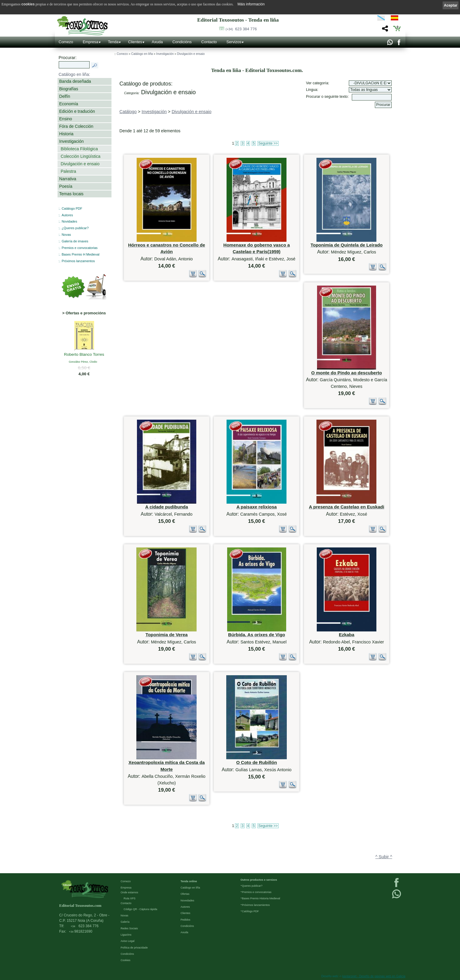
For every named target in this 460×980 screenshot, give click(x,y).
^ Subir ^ (384, 857)
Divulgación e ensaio (80, 164)
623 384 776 (241, 29)
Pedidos (186, 920)
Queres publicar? (252, 886)
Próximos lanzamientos (256, 905)
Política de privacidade (134, 948)
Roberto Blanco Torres (84, 355)
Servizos (234, 42)
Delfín (65, 96)
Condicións (182, 42)
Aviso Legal (128, 941)
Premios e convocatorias (80, 248)
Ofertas (185, 894)
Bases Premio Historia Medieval (261, 898)
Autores (67, 215)
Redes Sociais (129, 928)
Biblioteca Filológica (79, 149)
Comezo (66, 42)
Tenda (113, 42)
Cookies (126, 960)
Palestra (68, 171)
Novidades (70, 221)
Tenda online (189, 881)
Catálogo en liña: (74, 74)
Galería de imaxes (75, 241)
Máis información (251, 4)
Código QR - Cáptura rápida (141, 909)
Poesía (66, 186)
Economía (69, 104)
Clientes (135, 42)
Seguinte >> (268, 143)
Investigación (72, 141)
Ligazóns (126, 935)
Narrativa (68, 179)
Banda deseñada (75, 81)
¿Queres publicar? (75, 228)
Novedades (188, 901)
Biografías (69, 89)
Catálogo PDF (72, 208)
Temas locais (71, 194)
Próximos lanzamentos (78, 261)
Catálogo (128, 112)
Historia (67, 134)
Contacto (209, 42)
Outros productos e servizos (259, 880)
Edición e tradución (77, 111)
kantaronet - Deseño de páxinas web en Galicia (374, 976)
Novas (66, 235)
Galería (125, 922)
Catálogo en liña (142, 54)
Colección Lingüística (81, 156)
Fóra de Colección (76, 126)
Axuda (157, 42)
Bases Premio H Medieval (81, 254)
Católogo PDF (250, 911)
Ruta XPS (130, 898)
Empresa (91, 42)
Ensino (66, 119)
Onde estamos (130, 892)
